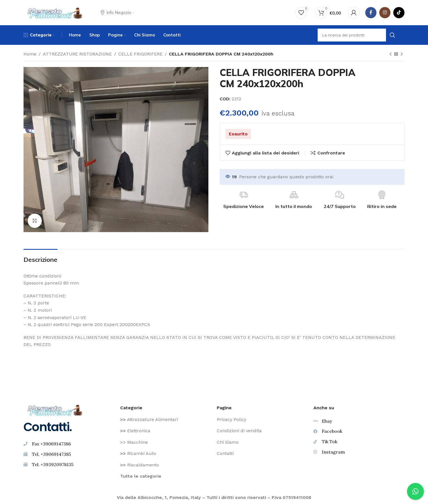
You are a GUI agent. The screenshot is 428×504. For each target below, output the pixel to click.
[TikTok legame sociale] (399, 13)
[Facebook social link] (371, 13)
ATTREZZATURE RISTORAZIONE (77, 54)
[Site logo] (55, 12)
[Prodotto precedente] (390, 54)
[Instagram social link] (385, 13)
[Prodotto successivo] (402, 54)
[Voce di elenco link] (166, 420)
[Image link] (55, 409)
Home (30, 54)
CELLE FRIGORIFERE (140, 54)
